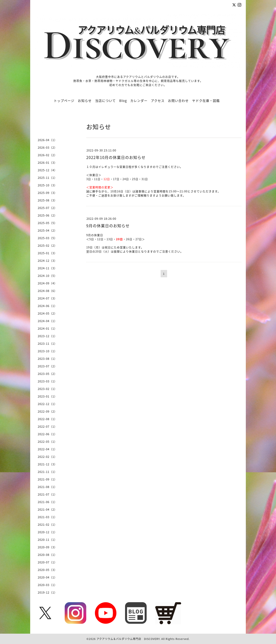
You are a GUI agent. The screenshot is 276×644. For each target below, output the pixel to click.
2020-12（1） (47, 532)
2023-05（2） (47, 374)
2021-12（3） (47, 464)
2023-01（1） (47, 396)
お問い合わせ (178, 101)
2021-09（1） (47, 479)
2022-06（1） (47, 434)
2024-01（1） (47, 328)
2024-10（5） (47, 276)
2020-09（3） (47, 547)
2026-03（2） (47, 147)
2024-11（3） (47, 268)
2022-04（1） (47, 449)
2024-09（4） (47, 283)
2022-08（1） (47, 419)
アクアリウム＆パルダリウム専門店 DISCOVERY (128, 639)
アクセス (158, 101)
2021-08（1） (47, 487)
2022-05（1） (47, 442)
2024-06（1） (47, 306)
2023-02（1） (47, 389)
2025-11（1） (47, 178)
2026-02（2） (47, 155)
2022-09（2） (47, 411)
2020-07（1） (47, 562)
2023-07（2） (47, 366)
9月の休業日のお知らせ (108, 226)
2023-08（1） (47, 359)
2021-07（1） (47, 494)
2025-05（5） (47, 223)
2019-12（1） (47, 592)
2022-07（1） (47, 426)
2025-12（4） (47, 170)
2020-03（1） (47, 585)
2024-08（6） (47, 291)
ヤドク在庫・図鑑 (206, 101)
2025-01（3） (47, 253)
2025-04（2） (47, 230)
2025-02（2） (47, 246)
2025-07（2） (47, 208)
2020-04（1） (47, 577)
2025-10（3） (47, 185)
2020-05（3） (47, 570)
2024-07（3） (47, 298)
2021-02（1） (47, 525)
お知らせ (85, 101)
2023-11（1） (47, 344)
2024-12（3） (47, 261)
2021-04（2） (47, 509)
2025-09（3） (47, 193)
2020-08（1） (47, 555)
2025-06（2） (47, 215)
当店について (105, 101)
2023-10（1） (47, 351)
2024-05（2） (47, 313)
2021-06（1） (47, 502)
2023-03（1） (47, 381)
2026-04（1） (47, 140)
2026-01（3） (47, 163)
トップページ (64, 101)
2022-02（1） (47, 457)
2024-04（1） (47, 321)
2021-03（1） (47, 517)
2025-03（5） (47, 238)
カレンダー (139, 101)
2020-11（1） (47, 540)
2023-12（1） (47, 336)
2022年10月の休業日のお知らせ (116, 157)
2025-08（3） (47, 200)
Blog (123, 101)
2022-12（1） (47, 404)
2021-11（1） (47, 472)
